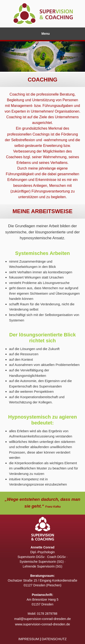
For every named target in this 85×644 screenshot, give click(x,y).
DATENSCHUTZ (54, 639)
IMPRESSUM (29, 639)
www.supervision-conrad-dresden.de (42, 624)
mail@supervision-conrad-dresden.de (43, 619)
